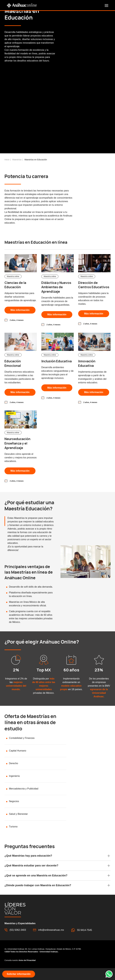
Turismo (13, 837)
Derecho (13, 774)
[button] (106, 6)
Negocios (14, 812)
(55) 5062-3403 (15, 941)
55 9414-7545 (82, 941)
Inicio (7, 170)
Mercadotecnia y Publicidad (24, 799)
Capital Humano (18, 762)
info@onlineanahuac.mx (49, 941)
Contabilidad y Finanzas (22, 749)
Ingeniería (14, 787)
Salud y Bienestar (18, 825)
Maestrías (17, 170)
